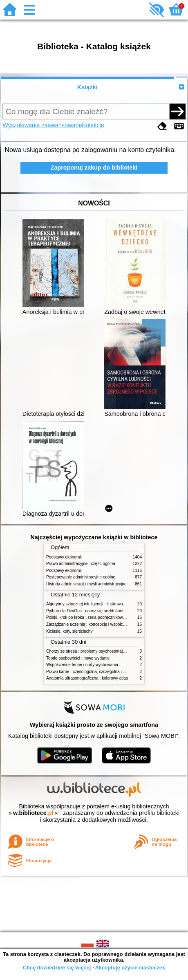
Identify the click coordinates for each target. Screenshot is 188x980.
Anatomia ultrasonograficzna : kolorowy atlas (87, 678)
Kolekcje (93, 125)
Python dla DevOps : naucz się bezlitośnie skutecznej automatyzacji (108, 611)
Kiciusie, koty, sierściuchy (69, 631)
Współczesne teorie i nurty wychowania (82, 665)
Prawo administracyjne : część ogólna (81, 564)
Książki (87, 87)
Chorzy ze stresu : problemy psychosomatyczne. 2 (92, 651)
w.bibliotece (33, 813)
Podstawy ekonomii (64, 557)
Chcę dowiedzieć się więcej (57, 968)
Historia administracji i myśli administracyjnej (87, 584)
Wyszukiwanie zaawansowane (42, 125)
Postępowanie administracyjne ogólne (81, 577)
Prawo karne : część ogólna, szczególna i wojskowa (93, 672)
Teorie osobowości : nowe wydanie (78, 658)
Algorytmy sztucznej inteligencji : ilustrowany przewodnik (98, 604)
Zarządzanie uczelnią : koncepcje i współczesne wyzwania (100, 624)
